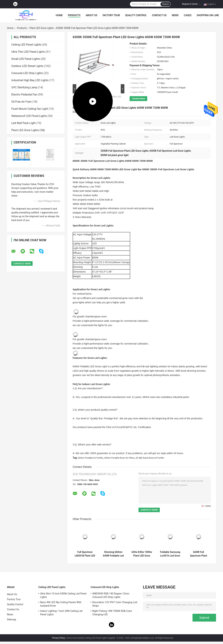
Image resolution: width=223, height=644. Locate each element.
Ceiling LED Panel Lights (26, 45)
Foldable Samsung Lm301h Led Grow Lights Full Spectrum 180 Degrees (170, 554)
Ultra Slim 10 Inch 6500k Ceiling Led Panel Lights (63, 595)
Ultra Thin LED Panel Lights (28, 52)
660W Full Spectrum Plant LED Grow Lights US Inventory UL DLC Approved (199, 554)
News (175, 15)
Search (166, 4)
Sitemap (11, 619)
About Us (92, 15)
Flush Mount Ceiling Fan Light (30, 109)
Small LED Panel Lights (26, 59)
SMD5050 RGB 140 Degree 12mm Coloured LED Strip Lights (111, 595)
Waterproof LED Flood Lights (29, 116)
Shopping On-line (208, 15)
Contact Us (159, 15)
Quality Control (136, 15)
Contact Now (138, 99)
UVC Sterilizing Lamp (24, 87)
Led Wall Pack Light (23, 123)
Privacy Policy (59, 638)
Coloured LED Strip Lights (27, 73)
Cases (188, 15)
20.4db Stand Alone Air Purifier (150, 458)
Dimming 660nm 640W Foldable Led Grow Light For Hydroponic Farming (113, 554)
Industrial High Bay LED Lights (30, 80)
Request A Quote (190, 4)
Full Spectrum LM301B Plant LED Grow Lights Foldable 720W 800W (85, 554)
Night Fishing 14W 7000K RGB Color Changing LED (112, 613)
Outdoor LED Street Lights (27, 66)
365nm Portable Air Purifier (91, 458)
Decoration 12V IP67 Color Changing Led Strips (115, 604)
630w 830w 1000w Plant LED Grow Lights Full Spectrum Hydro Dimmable (142, 554)
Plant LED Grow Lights (41, 28)
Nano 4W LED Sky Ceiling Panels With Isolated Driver (61, 604)
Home (59, 15)
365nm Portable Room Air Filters (119, 458)
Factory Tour (111, 15)
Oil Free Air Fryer (22, 102)
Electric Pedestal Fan (24, 95)
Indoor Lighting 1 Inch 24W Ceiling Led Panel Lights (61, 613)
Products (74, 15)
